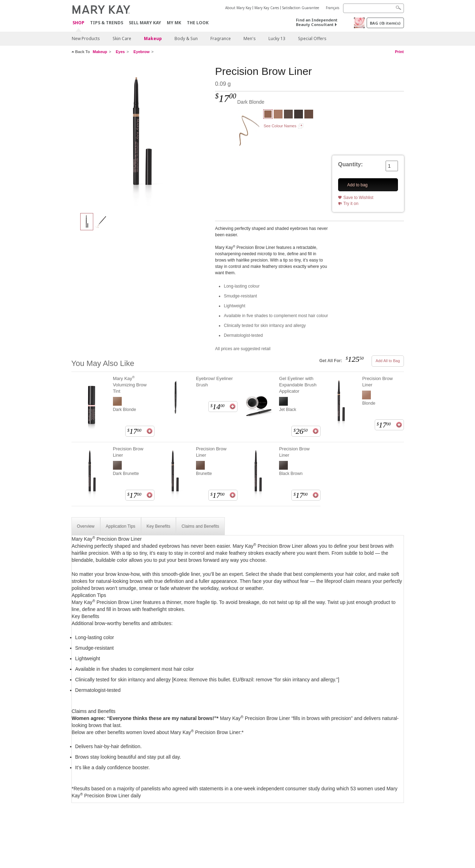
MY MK (174, 23)
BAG (385, 23)
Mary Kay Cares (267, 8)
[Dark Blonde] (141, 136)
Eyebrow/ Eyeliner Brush (214, 382)
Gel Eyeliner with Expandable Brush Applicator (298, 385)
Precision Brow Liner (377, 382)
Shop (78, 23)
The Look (198, 23)
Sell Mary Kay (145, 23)
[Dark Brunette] (288, 115)
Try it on (351, 204)
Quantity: (350, 164)
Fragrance (221, 38)
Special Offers (312, 38)
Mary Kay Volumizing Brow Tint (130, 385)
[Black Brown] (299, 115)
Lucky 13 (277, 38)
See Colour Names (280, 126)
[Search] (373, 8)
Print (399, 52)
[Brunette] (309, 115)
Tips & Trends (107, 23)
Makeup (153, 38)
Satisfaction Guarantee (301, 8)
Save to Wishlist (358, 198)
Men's (250, 38)
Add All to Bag (388, 361)
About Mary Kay (238, 8)
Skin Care (122, 38)
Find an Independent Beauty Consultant (317, 22)
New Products (86, 38)
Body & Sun (186, 38)
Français (332, 8)
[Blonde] (278, 115)
